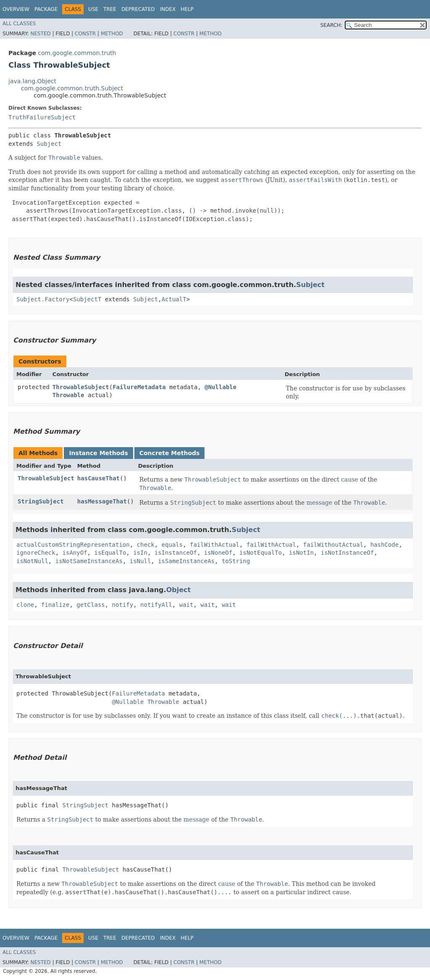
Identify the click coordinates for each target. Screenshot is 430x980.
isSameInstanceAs (186, 561)
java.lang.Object (32, 81)
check (146, 545)
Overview (16, 9)
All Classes (19, 24)
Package (46, 9)
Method (112, 34)
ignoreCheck (36, 553)
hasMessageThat (102, 501)
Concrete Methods (170, 453)
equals (172, 545)
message (320, 503)
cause (350, 479)
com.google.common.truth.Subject (72, 88)
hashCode (384, 545)
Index (168, 9)
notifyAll (156, 605)
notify (123, 605)
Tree (110, 9)
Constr (85, 34)
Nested (40, 34)
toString (236, 561)
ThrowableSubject (81, 387)
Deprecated (138, 9)
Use (93, 9)
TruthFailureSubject (42, 117)
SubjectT (87, 299)
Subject (49, 144)
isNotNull (32, 561)
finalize (55, 605)
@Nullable (220, 387)
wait (186, 605)
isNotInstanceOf (347, 553)
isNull (140, 561)
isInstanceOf (176, 553)
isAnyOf (75, 553)
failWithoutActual (333, 545)
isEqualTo (110, 553)
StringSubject (41, 501)
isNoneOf (218, 553)
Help (187, 9)
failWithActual (215, 545)
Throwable (68, 395)
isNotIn (301, 553)
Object (179, 590)
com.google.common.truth (77, 53)
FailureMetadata (139, 387)
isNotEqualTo (261, 553)
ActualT (174, 299)
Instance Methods (98, 453)
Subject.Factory (43, 299)
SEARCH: (332, 25)
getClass (90, 605)
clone (25, 605)
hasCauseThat (98, 478)
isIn (140, 553)
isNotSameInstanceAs (89, 561)
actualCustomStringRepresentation (73, 545)
